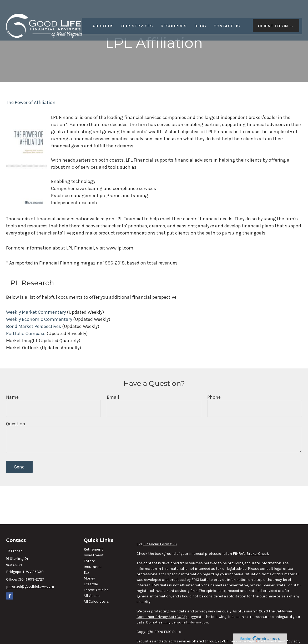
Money (89, 578)
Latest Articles (96, 590)
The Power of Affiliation (31, 102)
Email (113, 397)
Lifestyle (91, 584)
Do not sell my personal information (177, 622)
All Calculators (96, 601)
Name (12, 397)
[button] (103, 15)
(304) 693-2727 (31, 579)
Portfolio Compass (26, 333)
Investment (94, 555)
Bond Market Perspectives (34, 326)
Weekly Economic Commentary (39, 319)
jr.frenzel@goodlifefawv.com (30, 586)
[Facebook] (10, 596)
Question (16, 424)
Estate (89, 561)
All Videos (92, 596)
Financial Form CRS (160, 544)
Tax (86, 573)
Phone (214, 397)
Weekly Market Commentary (36, 312)
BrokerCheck (258, 554)
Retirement (93, 549)
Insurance (92, 567)
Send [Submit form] (19, 467)
